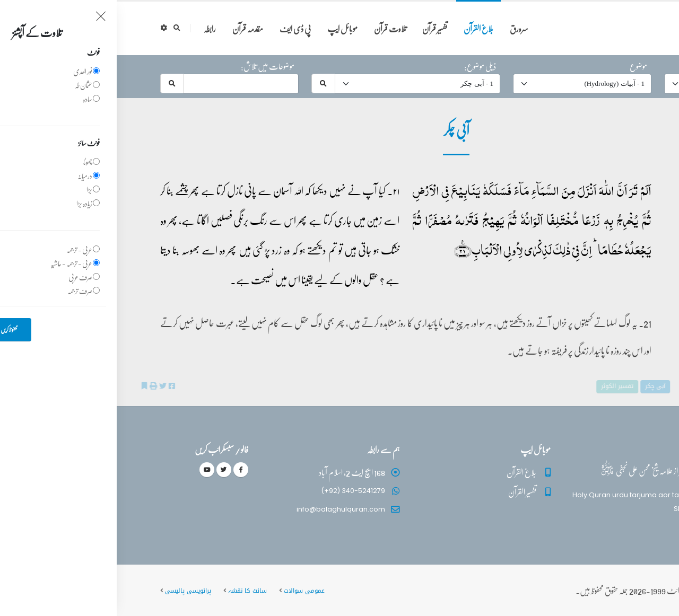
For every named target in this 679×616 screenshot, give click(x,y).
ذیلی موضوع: (363, 66)
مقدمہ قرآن (131, 28)
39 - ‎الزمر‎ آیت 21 (591, 189)
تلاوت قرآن (273, 28)
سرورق (402, 28)
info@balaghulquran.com (224, 509)
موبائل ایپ (226, 28)
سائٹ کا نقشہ (131, 591)
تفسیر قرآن (318, 28)
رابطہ (93, 28)
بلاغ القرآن (362, 28)
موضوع (522, 66)
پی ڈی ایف (179, 28)
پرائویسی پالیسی (71, 591)
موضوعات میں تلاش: (151, 66)
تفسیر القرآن (406, 492)
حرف (624, 66)
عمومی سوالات (188, 591)
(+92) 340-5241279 (236, 491)
